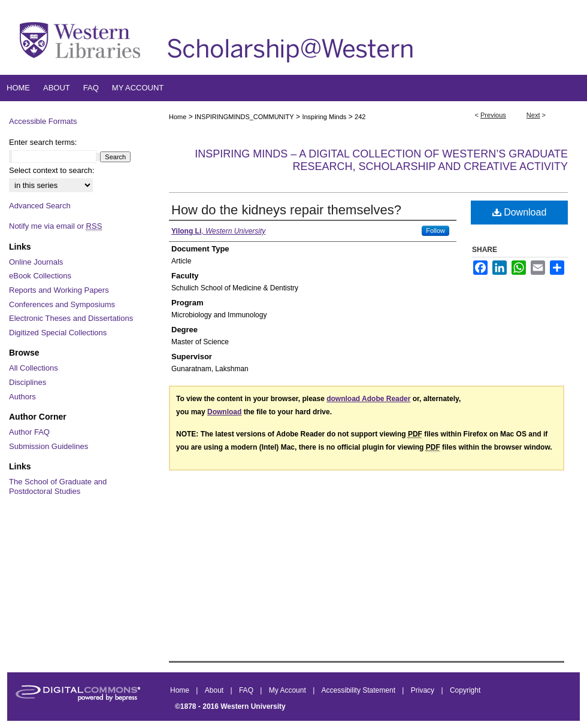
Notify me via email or (55, 226)
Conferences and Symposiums (62, 304)
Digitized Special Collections (58, 333)
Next (533, 115)
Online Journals (36, 262)
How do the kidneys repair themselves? (286, 210)
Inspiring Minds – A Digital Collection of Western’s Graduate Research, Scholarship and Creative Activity (381, 160)
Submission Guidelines (49, 446)
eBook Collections (40, 276)
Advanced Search (40, 206)
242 (360, 117)
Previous (493, 115)
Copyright (465, 690)
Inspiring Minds (324, 117)
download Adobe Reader (368, 399)
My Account (288, 690)
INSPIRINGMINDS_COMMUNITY (244, 117)
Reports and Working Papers (59, 290)
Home (178, 117)
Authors (22, 397)
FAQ (247, 690)
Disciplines (28, 382)
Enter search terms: (43, 142)
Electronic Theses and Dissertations (71, 318)
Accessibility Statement (360, 690)
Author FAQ (29, 432)
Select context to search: (52, 170)
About (215, 690)
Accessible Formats (43, 121)
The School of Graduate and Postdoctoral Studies (58, 486)
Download (520, 212)
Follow (435, 230)
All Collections (34, 368)
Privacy (424, 690)
